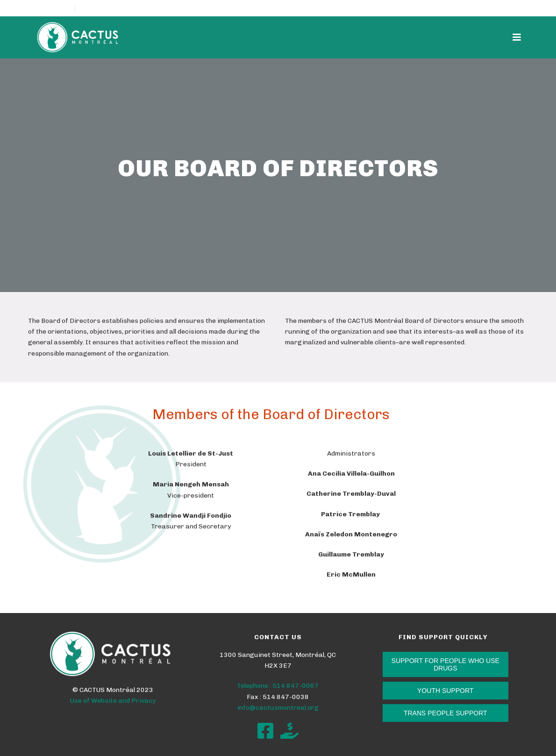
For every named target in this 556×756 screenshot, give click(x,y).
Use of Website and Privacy (113, 701)
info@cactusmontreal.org (278, 708)
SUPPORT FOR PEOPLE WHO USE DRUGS (446, 664)
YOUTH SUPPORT (445, 691)
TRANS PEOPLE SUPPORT (446, 713)
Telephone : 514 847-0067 (278, 686)
